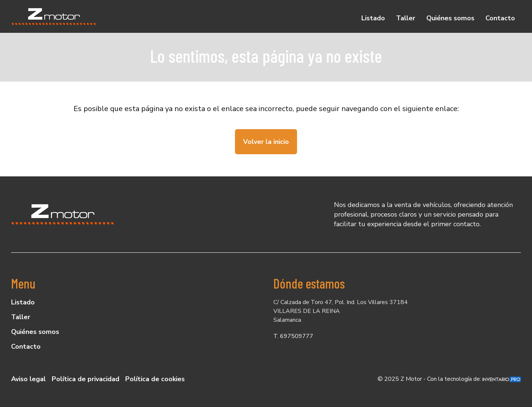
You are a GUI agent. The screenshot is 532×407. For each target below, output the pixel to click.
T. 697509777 (293, 336)
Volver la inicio (266, 142)
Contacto (500, 18)
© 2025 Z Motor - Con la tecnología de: (449, 379)
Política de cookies (155, 379)
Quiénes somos (450, 18)
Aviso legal (28, 379)
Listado (373, 18)
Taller (406, 18)
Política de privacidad (86, 379)
